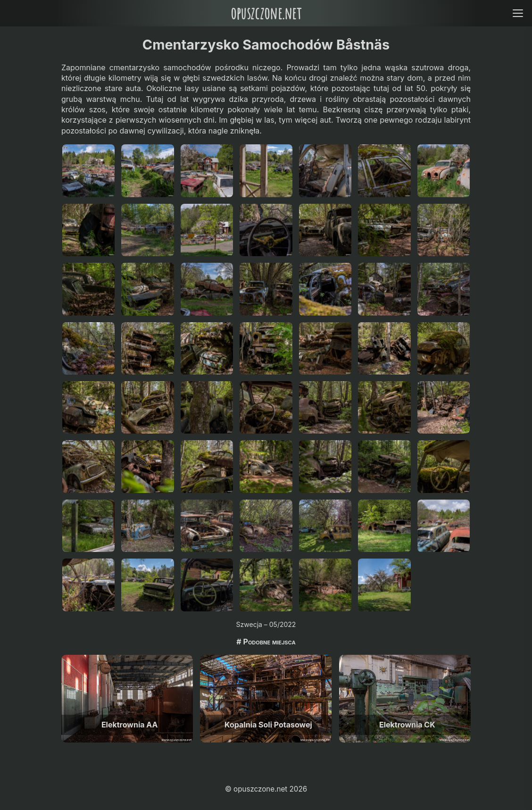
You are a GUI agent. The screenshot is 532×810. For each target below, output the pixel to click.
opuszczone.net (266, 13)
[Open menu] (518, 13)
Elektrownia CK (407, 725)
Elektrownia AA (130, 725)
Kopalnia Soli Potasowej (268, 725)
